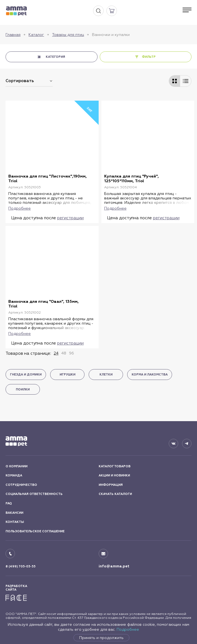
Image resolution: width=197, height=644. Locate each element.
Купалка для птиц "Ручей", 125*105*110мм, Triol (131, 179)
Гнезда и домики (26, 375)
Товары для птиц (68, 35)
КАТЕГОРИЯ (55, 57)
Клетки (106, 375)
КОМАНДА (14, 475)
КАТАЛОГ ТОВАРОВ (115, 466)
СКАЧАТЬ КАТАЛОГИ (115, 494)
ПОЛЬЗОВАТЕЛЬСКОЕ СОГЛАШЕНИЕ (35, 531)
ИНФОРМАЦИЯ (111, 485)
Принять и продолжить (101, 638)
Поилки (23, 389)
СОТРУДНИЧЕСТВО (21, 485)
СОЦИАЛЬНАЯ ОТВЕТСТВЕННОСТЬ (34, 494)
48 (64, 353)
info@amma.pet (114, 566)
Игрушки (67, 375)
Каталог (36, 35)
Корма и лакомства (150, 375)
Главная (13, 35)
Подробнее (128, 629)
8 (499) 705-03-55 (21, 566)
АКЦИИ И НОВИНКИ (114, 475)
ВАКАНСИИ (14, 513)
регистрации (70, 218)
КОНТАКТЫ (15, 522)
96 (71, 353)
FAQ (9, 503)
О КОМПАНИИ (16, 466)
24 (56, 353)
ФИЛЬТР (149, 57)
